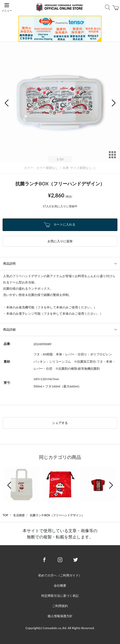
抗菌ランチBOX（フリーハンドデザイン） (57, 515)
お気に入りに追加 (60, 241)
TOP (5, 515)
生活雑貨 (19, 515)
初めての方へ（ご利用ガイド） (60, 575)
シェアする (60, 423)
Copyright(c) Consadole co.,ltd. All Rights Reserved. (60, 628)
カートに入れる (59, 225)
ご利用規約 (60, 606)
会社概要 (60, 585)
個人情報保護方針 (60, 616)
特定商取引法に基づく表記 (60, 596)
